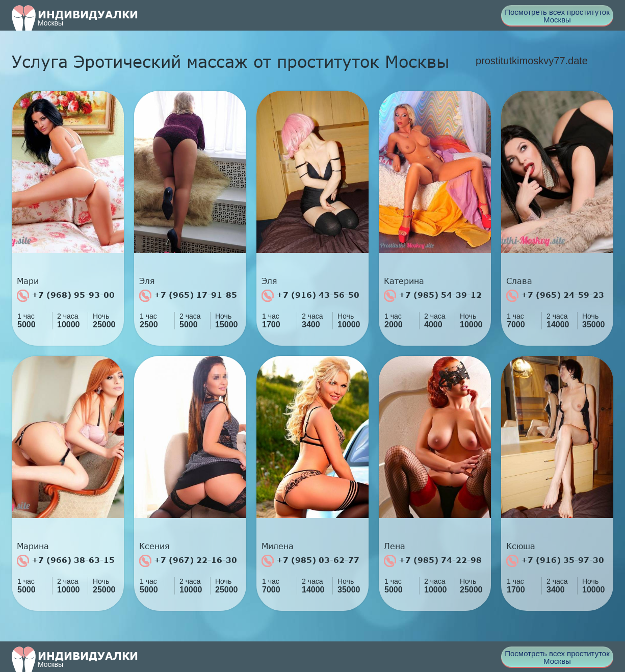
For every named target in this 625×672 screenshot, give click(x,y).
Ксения (154, 546)
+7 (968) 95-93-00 (66, 296)
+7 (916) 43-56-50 (310, 296)
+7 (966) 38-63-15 (66, 561)
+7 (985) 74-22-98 (433, 561)
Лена (395, 546)
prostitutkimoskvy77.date (532, 61)
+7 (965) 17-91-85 (188, 296)
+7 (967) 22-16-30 (188, 561)
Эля (147, 281)
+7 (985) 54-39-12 (433, 296)
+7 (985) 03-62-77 (310, 561)
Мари (28, 281)
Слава (519, 281)
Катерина (404, 281)
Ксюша (521, 546)
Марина (33, 546)
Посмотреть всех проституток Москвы (557, 16)
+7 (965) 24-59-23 (555, 296)
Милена (278, 546)
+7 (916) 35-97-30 (555, 561)
